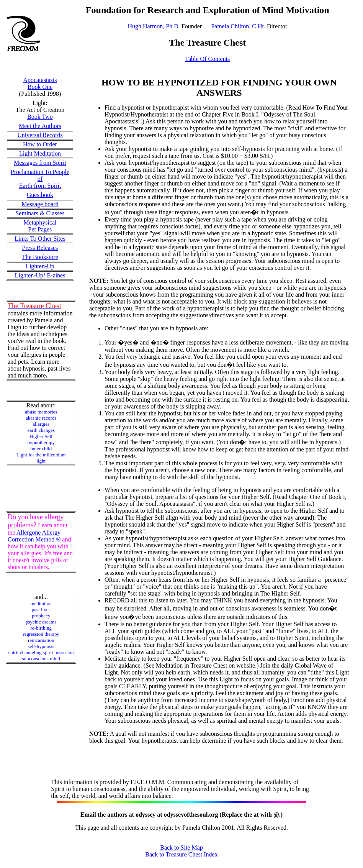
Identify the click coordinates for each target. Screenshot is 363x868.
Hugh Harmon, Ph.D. (154, 26)
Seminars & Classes (40, 213)
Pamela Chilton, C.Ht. (238, 26)
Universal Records (40, 135)
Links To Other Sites (40, 239)
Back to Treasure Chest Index (181, 854)
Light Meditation (40, 153)
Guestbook (40, 195)
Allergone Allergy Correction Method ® (34, 536)
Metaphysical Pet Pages (40, 226)
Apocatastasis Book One (40, 83)
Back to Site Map (181, 847)
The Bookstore (40, 257)
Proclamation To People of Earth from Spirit (40, 179)
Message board (40, 204)
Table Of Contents (207, 59)
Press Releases (40, 248)
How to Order (40, 144)
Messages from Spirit (40, 163)
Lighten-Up (40, 266)
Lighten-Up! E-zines (40, 275)
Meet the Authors (40, 126)
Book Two (40, 117)
